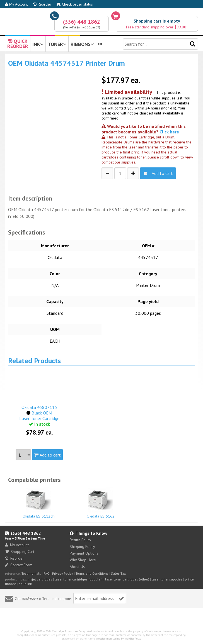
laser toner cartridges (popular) (79, 579)
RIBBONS (82, 44)
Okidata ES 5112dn (38, 503)
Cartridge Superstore (65, 631)
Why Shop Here (83, 560)
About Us (77, 567)
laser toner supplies (167, 579)
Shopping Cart (20, 552)
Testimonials (31, 573)
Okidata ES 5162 (101, 503)
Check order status (75, 4)
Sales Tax (118, 573)
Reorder (42, 4)
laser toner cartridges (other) (127, 579)
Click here (169, 132)
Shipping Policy (82, 547)
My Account (16, 4)
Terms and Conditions (92, 573)
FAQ (47, 573)
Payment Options (84, 553)
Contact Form (19, 565)
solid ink (25, 584)
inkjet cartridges (40, 579)
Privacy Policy (63, 573)
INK (38, 44)
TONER (57, 44)
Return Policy (80, 540)
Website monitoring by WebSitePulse (119, 639)
